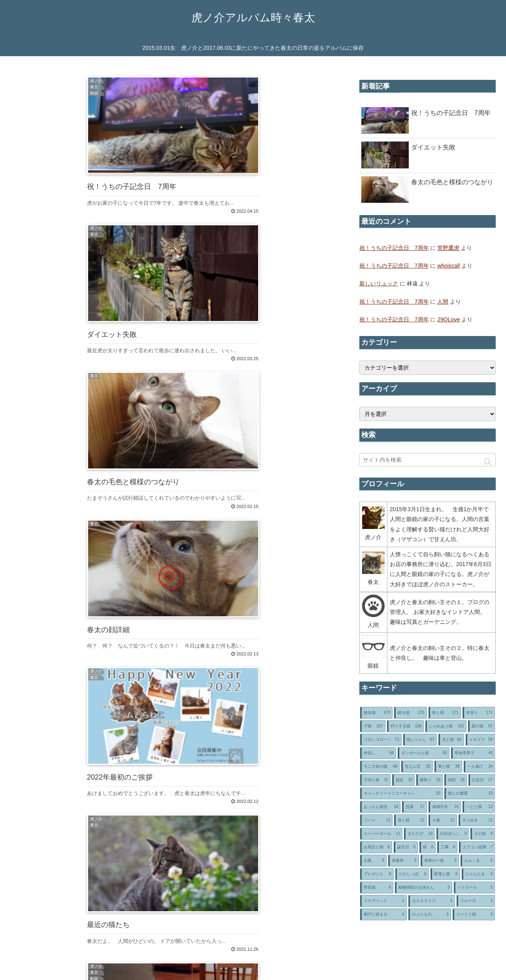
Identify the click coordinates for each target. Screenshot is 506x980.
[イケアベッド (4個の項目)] (383, 901)
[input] (428, 460)
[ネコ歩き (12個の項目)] (477, 820)
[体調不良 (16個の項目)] (445, 807)
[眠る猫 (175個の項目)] (410, 713)
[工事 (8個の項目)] (447, 847)
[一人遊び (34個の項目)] (480, 767)
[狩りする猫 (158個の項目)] (406, 726)
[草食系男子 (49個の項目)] (473, 753)
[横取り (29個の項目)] (430, 780)
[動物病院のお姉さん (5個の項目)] (424, 887)
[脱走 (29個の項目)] (403, 780)
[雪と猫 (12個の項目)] (410, 820)
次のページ (173, 734)
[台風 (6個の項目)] (373, 861)
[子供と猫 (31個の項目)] (375, 780)
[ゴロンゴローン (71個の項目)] (381, 740)
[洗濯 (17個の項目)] (414, 807)
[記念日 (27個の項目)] (482, 780)
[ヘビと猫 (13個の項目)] (479, 807)
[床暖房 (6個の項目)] (403, 861)
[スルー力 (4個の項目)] (476, 901)
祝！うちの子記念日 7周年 (394, 248)
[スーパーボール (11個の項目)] (381, 834)
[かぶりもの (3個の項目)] (430, 914)
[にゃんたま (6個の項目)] (479, 874)
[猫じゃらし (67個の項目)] (420, 740)
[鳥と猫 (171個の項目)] (445, 713)
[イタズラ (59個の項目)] (481, 740)
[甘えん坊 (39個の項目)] (417, 767)
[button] (488, 462)
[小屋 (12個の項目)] (443, 820)
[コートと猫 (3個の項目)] (474, 914)
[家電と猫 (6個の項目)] (445, 874)
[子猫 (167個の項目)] (373, 726)
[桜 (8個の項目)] (428, 847)
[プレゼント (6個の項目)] (377, 874)
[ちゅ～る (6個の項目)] (478, 861)
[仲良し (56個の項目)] (378, 753)
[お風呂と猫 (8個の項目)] (376, 847)
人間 (443, 302)
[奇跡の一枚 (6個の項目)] (440, 861)
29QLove (448, 319)
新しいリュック (379, 283)
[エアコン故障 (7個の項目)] (477, 847)
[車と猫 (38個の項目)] (448, 767)
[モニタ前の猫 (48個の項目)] (380, 767)
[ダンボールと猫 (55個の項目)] (424, 753)
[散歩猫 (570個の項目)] (376, 713)
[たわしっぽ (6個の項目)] (412, 874)
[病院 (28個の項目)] (456, 780)
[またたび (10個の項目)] (419, 834)
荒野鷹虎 (448, 248)
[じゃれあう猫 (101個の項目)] (446, 726)
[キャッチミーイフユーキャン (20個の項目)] (401, 793)
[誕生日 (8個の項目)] (406, 847)
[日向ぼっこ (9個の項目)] (453, 834)
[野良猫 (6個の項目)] (377, 887)
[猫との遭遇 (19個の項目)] (470, 793)
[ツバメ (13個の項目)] (376, 820)
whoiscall (448, 266)
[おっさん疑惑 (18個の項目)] (380, 807)
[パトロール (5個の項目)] (475, 887)
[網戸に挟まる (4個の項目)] (383, 914)
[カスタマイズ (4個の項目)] (432, 901)
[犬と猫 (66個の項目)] (451, 740)
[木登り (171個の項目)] (479, 713)
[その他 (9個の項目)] (483, 834)
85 (196, 758)
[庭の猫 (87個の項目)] (481, 726)
